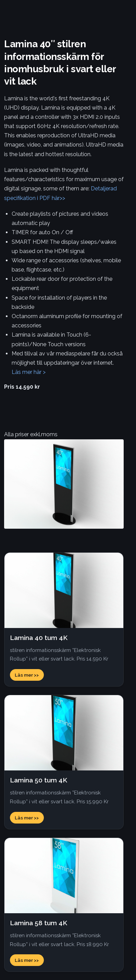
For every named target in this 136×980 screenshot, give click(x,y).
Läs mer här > (29, 372)
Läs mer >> (27, 675)
